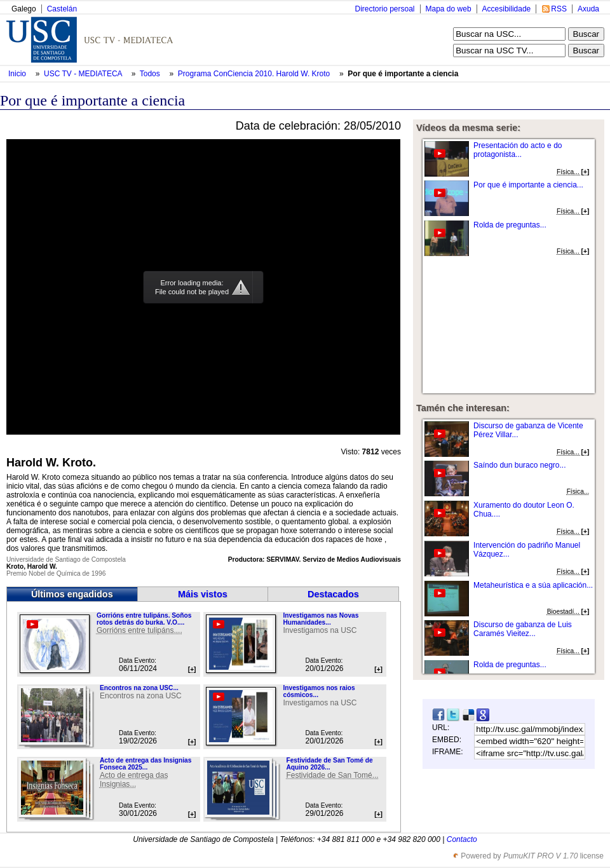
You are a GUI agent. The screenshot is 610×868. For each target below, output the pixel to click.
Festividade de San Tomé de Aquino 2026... (329, 764)
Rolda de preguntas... (510, 225)
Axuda (588, 9)
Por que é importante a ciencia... (528, 185)
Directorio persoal (384, 9)
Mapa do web (449, 9)
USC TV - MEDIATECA (84, 74)
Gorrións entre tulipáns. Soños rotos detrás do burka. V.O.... (144, 619)
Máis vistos (203, 594)
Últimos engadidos (72, 594)
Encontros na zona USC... (139, 688)
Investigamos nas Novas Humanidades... (321, 619)
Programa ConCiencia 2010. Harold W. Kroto (255, 74)
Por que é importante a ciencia (403, 74)
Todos (151, 74)
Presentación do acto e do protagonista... (518, 150)
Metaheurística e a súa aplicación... (533, 585)
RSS (559, 9)
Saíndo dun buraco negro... (519, 465)
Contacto (462, 839)
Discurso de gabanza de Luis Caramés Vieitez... (523, 629)
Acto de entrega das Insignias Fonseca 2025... (146, 764)
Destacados (333, 594)
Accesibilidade (507, 9)
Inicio (18, 74)
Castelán (62, 9)
